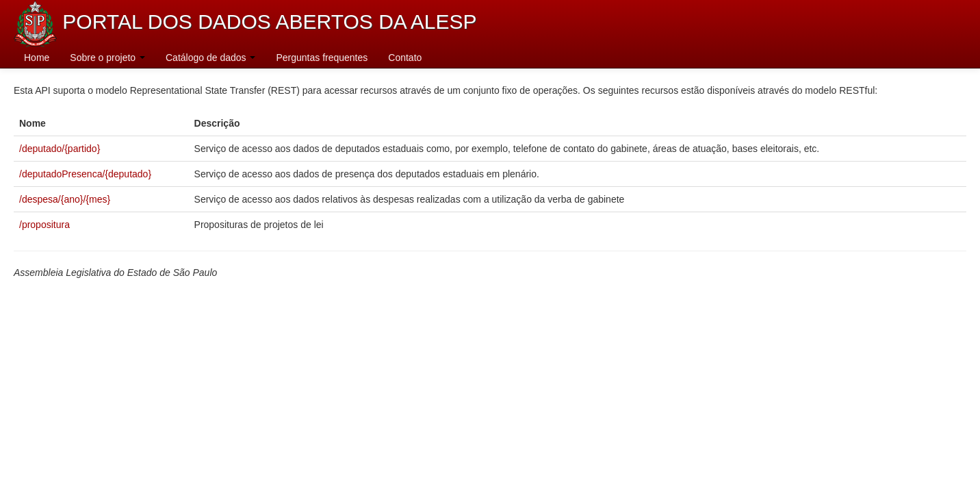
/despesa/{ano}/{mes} (65, 199)
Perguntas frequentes (322, 58)
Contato (405, 58)
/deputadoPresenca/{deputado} (85, 174)
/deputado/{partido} (60, 149)
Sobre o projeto (107, 58)
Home (37, 58)
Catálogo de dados (210, 58)
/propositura (44, 225)
